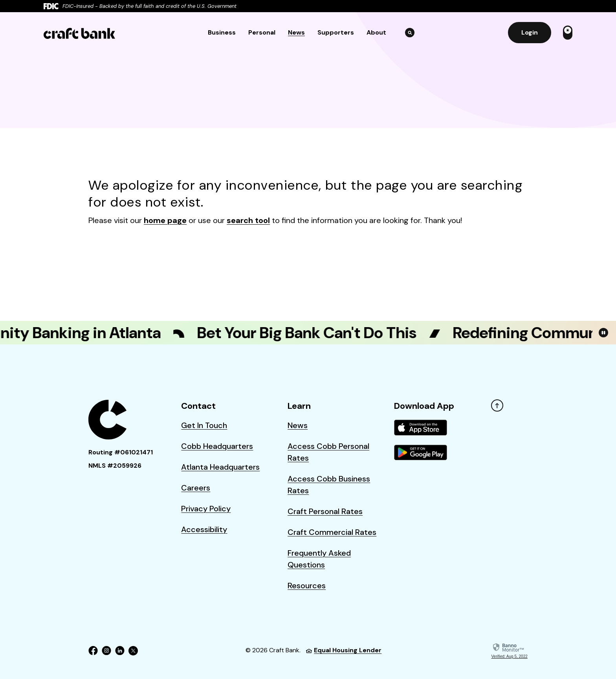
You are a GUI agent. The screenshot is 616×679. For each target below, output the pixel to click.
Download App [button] (424, 406)
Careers (196, 488)
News (296, 32)
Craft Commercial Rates (332, 532)
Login (530, 32)
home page (165, 220)
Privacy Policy (206, 509)
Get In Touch (204, 425)
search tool (248, 220)
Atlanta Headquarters (220, 467)
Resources (307, 586)
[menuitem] (425, 436)
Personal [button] (262, 32)
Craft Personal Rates (325, 511)
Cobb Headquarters (217, 446)
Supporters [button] (336, 32)
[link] (510, 651)
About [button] (376, 32)
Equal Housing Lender (344, 650)
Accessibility (204, 529)
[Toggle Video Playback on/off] (603, 333)
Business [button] (222, 32)
